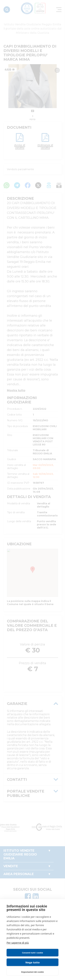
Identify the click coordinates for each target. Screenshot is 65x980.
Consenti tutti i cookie (32, 953)
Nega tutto (32, 962)
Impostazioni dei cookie (32, 972)
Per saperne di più (18, 943)
